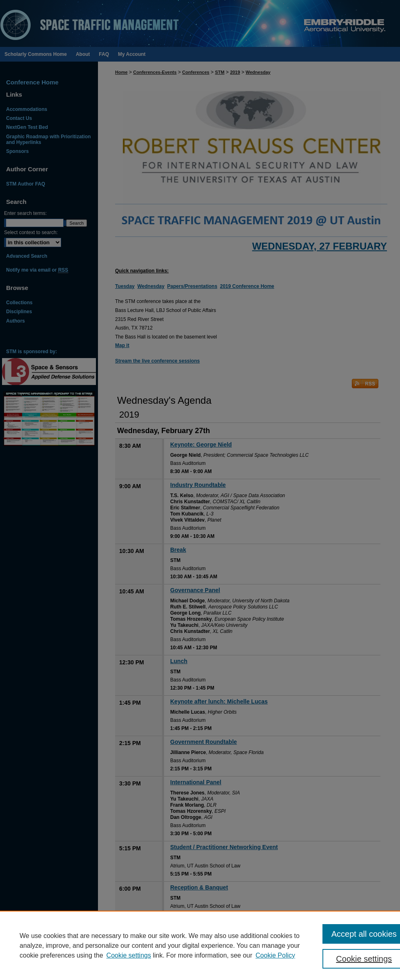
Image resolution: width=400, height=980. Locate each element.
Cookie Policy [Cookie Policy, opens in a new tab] (275, 955)
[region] (200, 945)
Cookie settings (129, 955)
